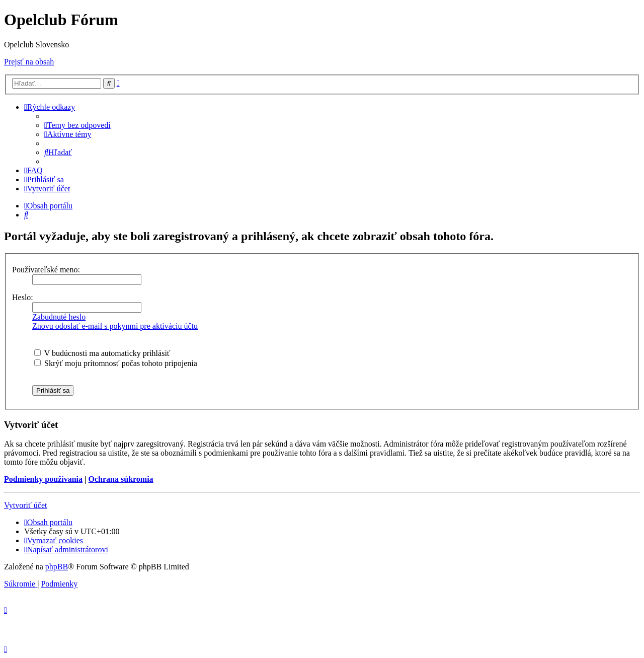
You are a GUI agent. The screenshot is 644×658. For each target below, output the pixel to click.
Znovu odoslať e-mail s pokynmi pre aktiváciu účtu (115, 326)
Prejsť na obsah (29, 62)
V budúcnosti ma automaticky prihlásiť (102, 353)
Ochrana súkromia (121, 479)
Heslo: (23, 297)
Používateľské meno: (46, 270)
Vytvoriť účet (25, 505)
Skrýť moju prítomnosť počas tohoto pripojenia (116, 363)
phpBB (57, 567)
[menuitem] (77, 125)
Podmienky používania (43, 479)
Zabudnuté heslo (59, 317)
